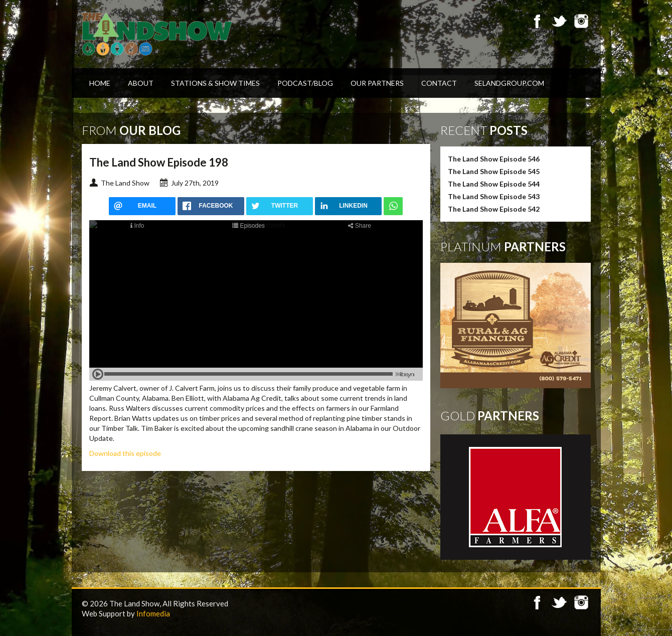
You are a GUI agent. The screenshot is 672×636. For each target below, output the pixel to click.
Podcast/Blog (305, 83)
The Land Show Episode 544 (494, 184)
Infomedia (153, 613)
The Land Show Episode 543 (494, 196)
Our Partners (377, 83)
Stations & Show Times (215, 83)
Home (100, 83)
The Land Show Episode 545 (494, 171)
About (141, 83)
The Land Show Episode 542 (494, 209)
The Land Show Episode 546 (494, 159)
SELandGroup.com (509, 83)
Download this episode (125, 453)
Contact (439, 83)
